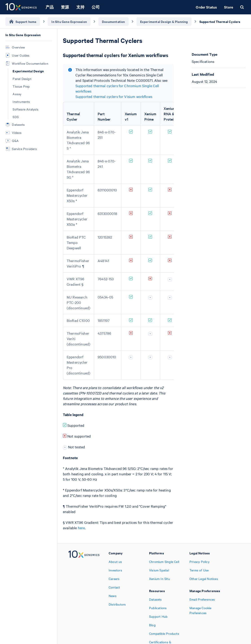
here (81, 528)
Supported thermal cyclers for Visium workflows (114, 96)
